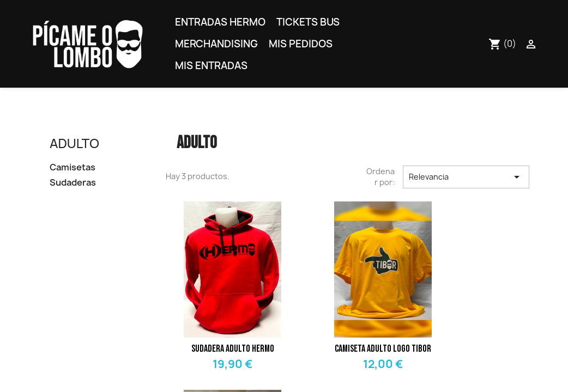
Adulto (74, 143)
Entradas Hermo (220, 22)
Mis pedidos (301, 44)
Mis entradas (211, 66)
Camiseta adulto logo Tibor (383, 349)
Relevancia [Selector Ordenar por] (466, 177)
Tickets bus (308, 22)
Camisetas (72, 167)
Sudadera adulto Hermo (233, 349)
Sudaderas (73, 183)
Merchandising (216, 44)
